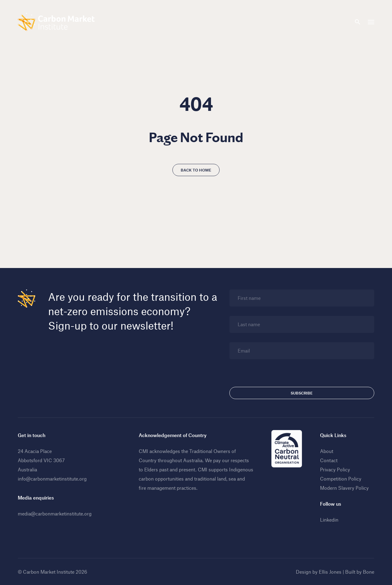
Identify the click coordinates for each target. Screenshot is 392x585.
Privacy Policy (335, 469)
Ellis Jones (330, 572)
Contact (329, 460)
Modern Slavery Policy (344, 488)
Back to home (196, 170)
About (327, 451)
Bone (369, 572)
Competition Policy (341, 479)
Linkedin (329, 520)
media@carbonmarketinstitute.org (55, 513)
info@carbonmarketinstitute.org (52, 479)
